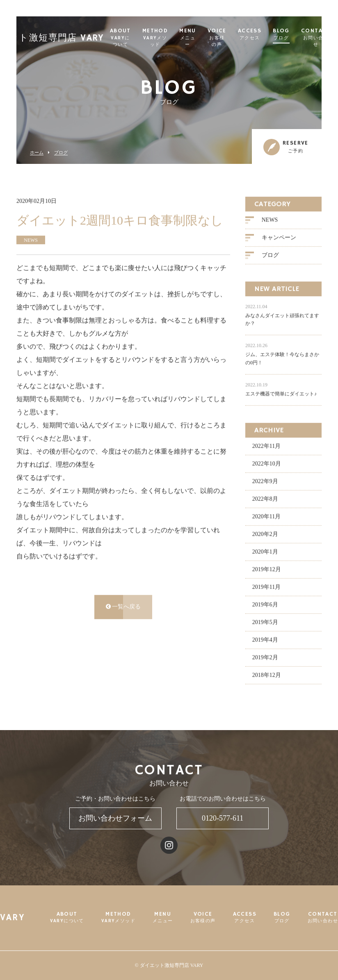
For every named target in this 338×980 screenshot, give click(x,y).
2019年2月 (265, 659)
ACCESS (263, 35)
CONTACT (323, 918)
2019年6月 (265, 606)
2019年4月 (265, 641)
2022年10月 (267, 465)
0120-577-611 (223, 818)
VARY (13, 918)
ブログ (61, 153)
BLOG (295, 35)
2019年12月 (267, 571)
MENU (201, 38)
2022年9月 (265, 482)
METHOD (169, 38)
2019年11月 (266, 588)
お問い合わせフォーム (115, 818)
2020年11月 (266, 518)
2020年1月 (265, 553)
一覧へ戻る (123, 608)
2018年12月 (267, 676)
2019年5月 (265, 623)
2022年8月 (265, 500)
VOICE (231, 38)
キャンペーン (279, 239)
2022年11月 (266, 447)
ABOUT (134, 38)
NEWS (270, 221)
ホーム (37, 153)
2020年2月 (265, 535)
